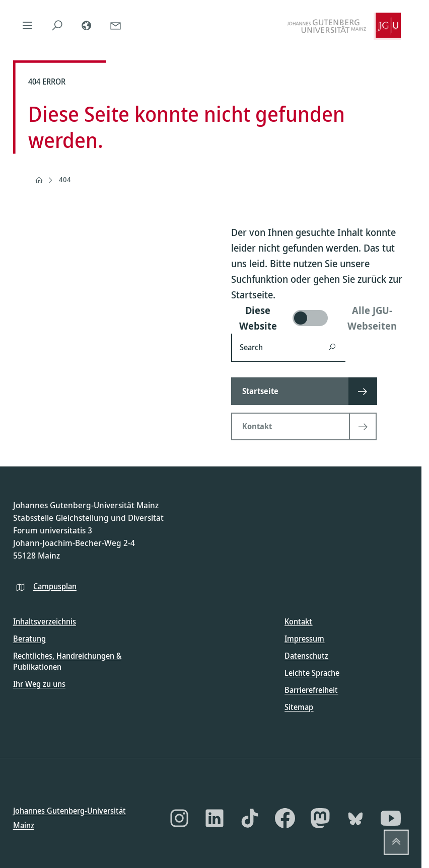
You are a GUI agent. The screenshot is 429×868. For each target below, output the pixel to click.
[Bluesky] (355, 818)
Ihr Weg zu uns (39, 683)
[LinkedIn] (214, 818)
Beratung (29, 639)
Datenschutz (306, 656)
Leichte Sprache (312, 673)
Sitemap (299, 707)
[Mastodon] (320, 818)
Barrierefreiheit (311, 690)
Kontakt (298, 621)
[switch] (320, 318)
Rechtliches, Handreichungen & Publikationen (67, 661)
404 (65, 179)
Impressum (304, 639)
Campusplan (55, 586)
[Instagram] (179, 818)
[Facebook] (285, 818)
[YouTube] (391, 818)
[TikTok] (250, 818)
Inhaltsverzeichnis (45, 621)
